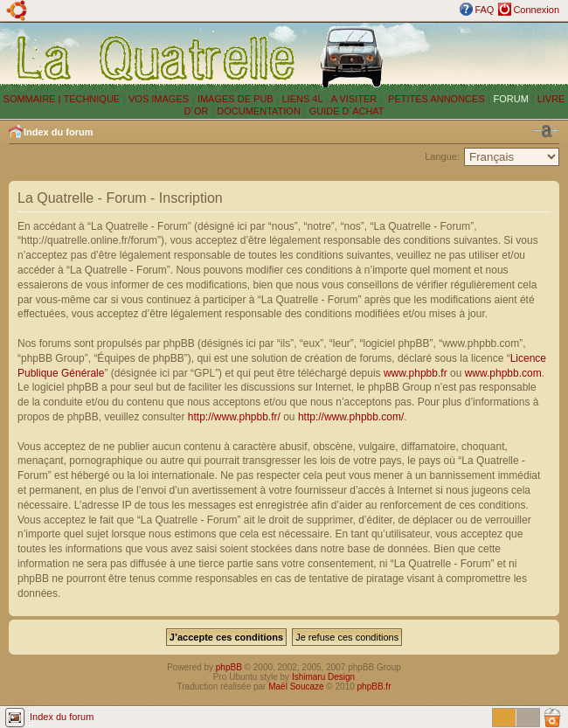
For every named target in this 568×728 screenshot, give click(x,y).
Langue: (442, 156)
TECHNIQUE (91, 99)
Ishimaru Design (323, 677)
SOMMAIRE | (34, 99)
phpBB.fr (374, 686)
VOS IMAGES (159, 99)
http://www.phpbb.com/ (351, 417)
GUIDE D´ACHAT (347, 111)
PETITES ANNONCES (435, 99)
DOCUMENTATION (259, 111)
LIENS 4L (303, 99)
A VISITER (354, 99)
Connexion (536, 10)
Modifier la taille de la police (546, 131)
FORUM (511, 99)
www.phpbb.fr (416, 373)
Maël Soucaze (296, 686)
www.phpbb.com (503, 373)
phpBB (229, 667)
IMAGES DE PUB (236, 99)
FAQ (484, 10)
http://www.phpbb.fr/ (234, 417)
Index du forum (58, 132)
